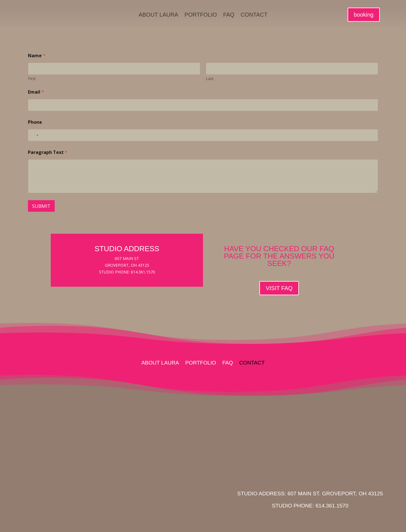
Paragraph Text (48, 152)
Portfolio (201, 15)
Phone (35, 122)
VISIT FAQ (279, 288)
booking (364, 15)
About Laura (158, 15)
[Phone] (203, 135)
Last (210, 79)
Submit (41, 206)
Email (36, 92)
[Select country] (34, 135)
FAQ (229, 15)
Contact (254, 15)
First (32, 79)
